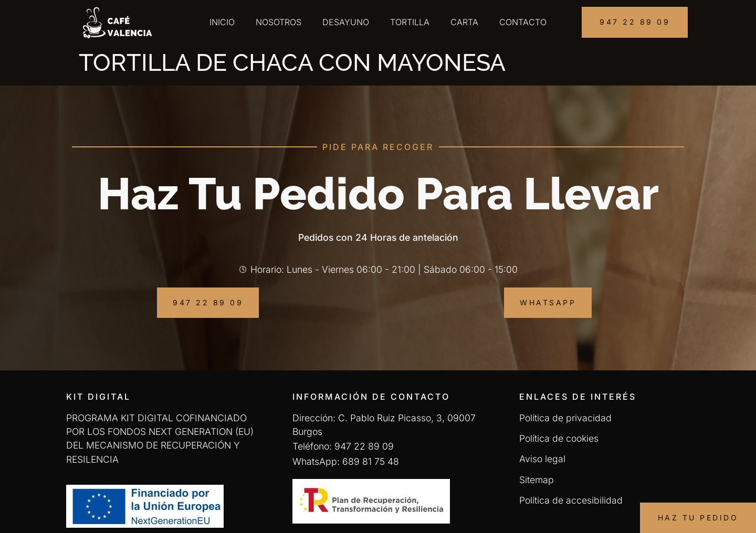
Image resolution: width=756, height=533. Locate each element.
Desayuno (346, 22)
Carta (464, 22)
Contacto (523, 22)
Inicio (222, 22)
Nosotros (279, 22)
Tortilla (410, 22)
